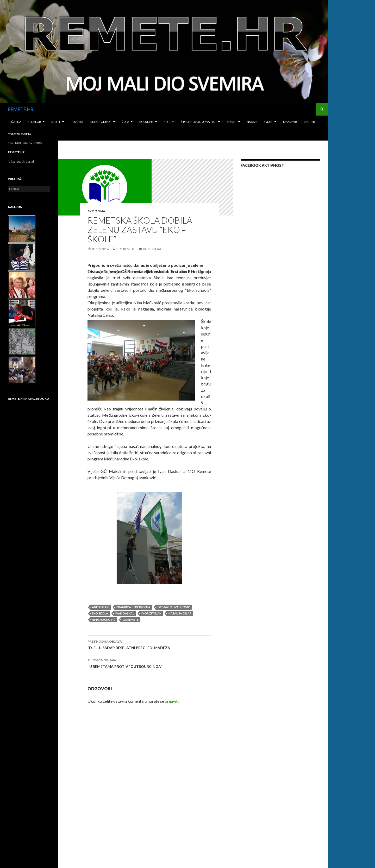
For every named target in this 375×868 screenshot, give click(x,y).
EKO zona (96, 211)
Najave (252, 122)
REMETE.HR (21, 109)
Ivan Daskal (125, 613)
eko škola (100, 613)
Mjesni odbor (101, 122)
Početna (14, 122)
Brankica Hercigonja (133, 607)
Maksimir (290, 122)
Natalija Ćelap (180, 613)
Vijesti (232, 122)
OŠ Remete (131, 620)
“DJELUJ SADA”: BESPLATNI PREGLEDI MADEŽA (149, 644)
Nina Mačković (104, 620)
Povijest (77, 122)
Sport (56, 122)
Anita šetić (101, 607)
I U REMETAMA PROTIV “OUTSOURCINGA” (149, 663)
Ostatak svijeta (19, 134)
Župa (125, 122)
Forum (169, 122)
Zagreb (309, 122)
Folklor (34, 122)
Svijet (268, 122)
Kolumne (146, 122)
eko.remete (126, 249)
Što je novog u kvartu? (199, 122)
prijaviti (172, 701)
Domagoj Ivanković (174, 607)
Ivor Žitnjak (151, 613)
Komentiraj (153, 249)
